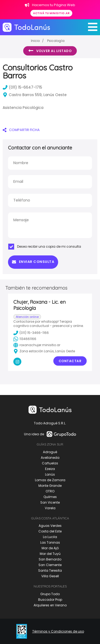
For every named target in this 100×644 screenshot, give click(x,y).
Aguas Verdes (50, 526)
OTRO (50, 491)
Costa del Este (50, 531)
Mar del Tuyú (50, 554)
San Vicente (50, 502)
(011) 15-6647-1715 (22, 87)
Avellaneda (50, 458)
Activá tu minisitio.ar (51, 13)
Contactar (70, 361)
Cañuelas (50, 463)
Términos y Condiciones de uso (58, 631)
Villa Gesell (50, 576)
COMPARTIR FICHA (21, 130)
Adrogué (50, 452)
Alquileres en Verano (50, 605)
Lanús (50, 474)
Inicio (35, 41)
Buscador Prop (50, 600)
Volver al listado (50, 51)
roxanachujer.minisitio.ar (37, 345)
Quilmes (50, 497)
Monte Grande (50, 486)
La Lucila (50, 537)
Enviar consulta (33, 262)
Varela (50, 508)
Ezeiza (50, 469)
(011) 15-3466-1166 (31, 333)
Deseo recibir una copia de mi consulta (45, 247)
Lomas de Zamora (50, 480)
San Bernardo (50, 559)
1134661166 (25, 339)
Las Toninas (50, 542)
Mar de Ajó (50, 548)
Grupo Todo (50, 594)
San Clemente (50, 565)
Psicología (56, 41)
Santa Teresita (50, 570)
